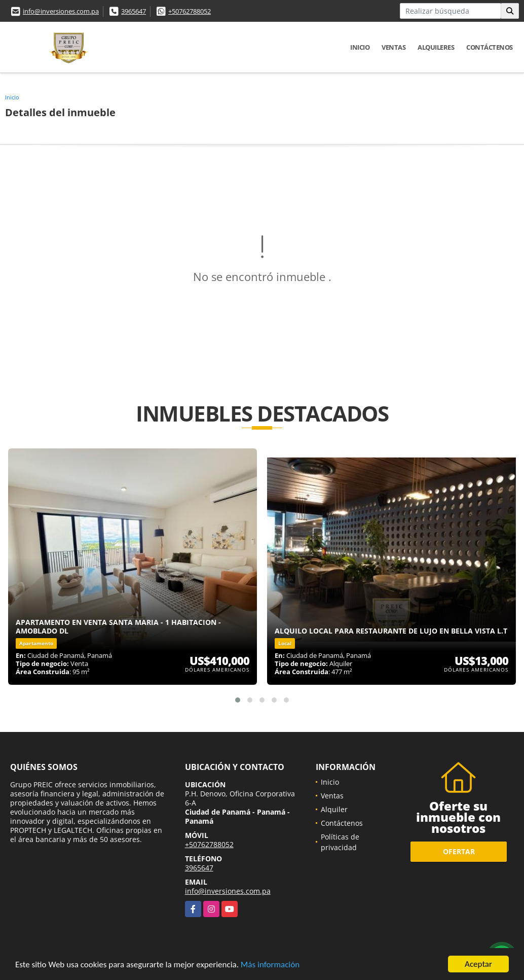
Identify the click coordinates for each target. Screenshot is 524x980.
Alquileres (436, 47)
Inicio (360, 47)
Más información (270, 966)
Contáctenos (490, 47)
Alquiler (334, 809)
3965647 (134, 11)
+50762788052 (190, 11)
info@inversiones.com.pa (61, 11)
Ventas (394, 47)
